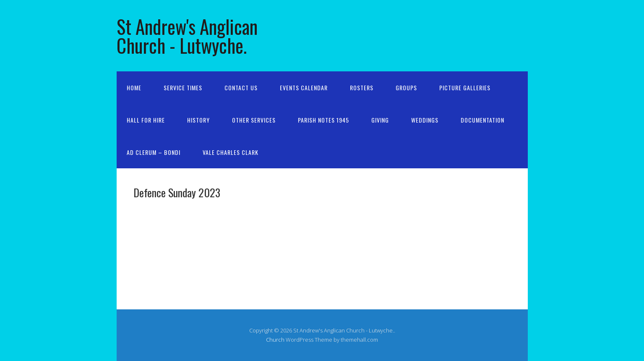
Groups (406, 88)
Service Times (183, 88)
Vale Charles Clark (231, 152)
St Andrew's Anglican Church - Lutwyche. (187, 36)
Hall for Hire (146, 120)
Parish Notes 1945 (323, 120)
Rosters (362, 88)
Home (134, 88)
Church (275, 340)
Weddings (425, 120)
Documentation (482, 120)
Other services (254, 120)
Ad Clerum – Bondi (154, 152)
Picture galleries (465, 88)
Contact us (241, 88)
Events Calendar (304, 88)
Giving (380, 120)
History (198, 120)
